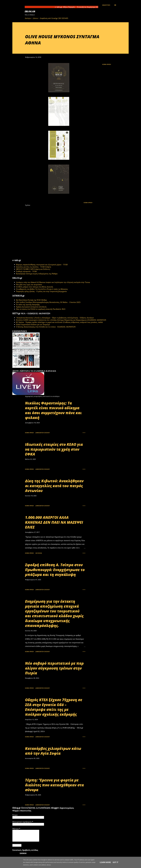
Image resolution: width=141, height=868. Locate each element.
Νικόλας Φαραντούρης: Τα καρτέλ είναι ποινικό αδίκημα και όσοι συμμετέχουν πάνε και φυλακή (53, 410)
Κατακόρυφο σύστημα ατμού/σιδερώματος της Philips (37, 274)
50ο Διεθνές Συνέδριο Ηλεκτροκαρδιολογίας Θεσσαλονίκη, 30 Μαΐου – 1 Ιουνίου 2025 (48, 302)
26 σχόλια (39, 553)
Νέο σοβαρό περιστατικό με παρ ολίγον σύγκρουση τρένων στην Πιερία (54, 668)
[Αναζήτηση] (106, 5)
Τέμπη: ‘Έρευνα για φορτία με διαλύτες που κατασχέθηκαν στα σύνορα (54, 785)
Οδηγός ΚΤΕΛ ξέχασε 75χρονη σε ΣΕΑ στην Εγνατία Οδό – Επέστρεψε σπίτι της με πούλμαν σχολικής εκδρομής (54, 707)
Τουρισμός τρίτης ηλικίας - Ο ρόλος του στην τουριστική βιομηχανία (41, 291)
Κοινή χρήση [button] (107, 64)
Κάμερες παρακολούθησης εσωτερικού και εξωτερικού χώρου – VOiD (42, 265)
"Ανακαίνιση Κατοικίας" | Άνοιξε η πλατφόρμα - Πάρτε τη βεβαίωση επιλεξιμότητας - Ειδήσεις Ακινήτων (55, 318)
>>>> (84, 433)
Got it (116, 862)
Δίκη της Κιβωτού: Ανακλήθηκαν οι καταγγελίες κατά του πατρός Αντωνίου (54, 486)
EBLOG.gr (30, 11)
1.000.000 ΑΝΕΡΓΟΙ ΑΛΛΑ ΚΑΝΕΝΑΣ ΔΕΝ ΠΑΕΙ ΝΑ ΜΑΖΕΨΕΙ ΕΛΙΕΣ (54, 522)
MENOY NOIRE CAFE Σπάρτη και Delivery (33, 269)
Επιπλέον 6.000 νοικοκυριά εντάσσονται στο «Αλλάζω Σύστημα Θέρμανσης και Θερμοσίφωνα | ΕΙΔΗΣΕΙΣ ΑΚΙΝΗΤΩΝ (61, 320)
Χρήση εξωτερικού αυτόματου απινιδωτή (31, 307)
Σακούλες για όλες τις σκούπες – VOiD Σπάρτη (33, 267)
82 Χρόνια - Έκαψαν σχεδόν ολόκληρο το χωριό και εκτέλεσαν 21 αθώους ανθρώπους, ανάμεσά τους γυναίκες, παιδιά (59, 322)
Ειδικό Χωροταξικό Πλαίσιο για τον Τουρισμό (33, 324)
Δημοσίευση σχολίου (43, 433)
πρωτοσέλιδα (24, 369)
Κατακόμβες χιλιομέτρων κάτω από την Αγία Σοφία (53, 751)
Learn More (105, 862)
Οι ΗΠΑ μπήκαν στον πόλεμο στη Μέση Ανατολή (34, 287)
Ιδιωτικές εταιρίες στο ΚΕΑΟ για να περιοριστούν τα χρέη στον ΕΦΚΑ (54, 449)
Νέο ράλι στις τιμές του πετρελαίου (29, 285)
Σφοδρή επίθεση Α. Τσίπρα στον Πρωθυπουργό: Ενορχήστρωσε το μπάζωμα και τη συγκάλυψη (55, 570)
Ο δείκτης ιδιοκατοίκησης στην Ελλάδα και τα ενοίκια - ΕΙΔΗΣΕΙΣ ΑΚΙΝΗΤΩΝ (46, 327)
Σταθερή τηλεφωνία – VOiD (26, 271)
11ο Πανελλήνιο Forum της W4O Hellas (31, 300)
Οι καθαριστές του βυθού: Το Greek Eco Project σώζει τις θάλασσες (42, 289)
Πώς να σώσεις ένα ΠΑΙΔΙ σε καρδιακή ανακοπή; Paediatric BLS (41, 309)
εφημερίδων (30, 369)
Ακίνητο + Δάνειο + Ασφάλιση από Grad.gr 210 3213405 (46, 18)
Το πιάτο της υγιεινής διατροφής (28, 304)
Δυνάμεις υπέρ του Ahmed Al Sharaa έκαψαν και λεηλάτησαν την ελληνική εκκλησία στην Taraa (53, 282)
